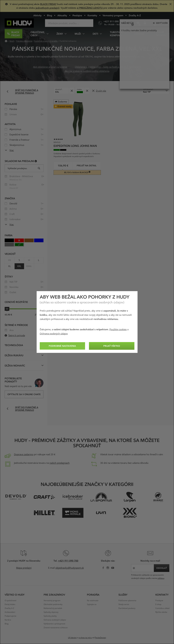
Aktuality (62, 15)
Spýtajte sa (92, 604)
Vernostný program (113, 15)
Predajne (77, 15)
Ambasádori (10, 612)
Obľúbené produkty (139, 24)
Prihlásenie (146, 24)
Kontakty (92, 15)
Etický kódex (10, 604)
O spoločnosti (10, 601)
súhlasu (161, 578)
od (7, 309)
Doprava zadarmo (24, 454)
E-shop (158, 604)
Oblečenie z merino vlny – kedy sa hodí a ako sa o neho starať (108, 67)
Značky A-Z (135, 15)
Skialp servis (124, 604)
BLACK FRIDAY (48, 4)
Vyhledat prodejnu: (17, 168)
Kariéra (8, 620)
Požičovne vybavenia (127, 601)
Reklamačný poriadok (53, 608)
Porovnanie (132, 24)
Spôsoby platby (50, 616)
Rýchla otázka (161, 612)
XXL (19, 266)
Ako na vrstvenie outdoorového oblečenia (87, 71)
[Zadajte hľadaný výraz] (69, 23)
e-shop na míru (85, 638)
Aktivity (37, 15)
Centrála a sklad (162, 608)
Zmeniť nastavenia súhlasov (56, 628)
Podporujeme (10, 616)
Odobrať (73, 90)
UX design (72, 638)
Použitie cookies (118, 330)
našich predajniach (60, 463)
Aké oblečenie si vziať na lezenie (50, 67)
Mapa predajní (24, 568)
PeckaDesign (100, 638)
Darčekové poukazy (127, 608)
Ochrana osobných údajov (54, 334)
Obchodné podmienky (53, 604)
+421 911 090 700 (68, 561)
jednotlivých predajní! (47, 8)
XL (10, 266)
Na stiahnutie (93, 601)
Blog (50, 15)
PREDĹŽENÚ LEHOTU (91, 8)
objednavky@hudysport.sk (70, 568)
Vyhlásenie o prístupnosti (54, 624)
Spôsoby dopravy (51, 612)
